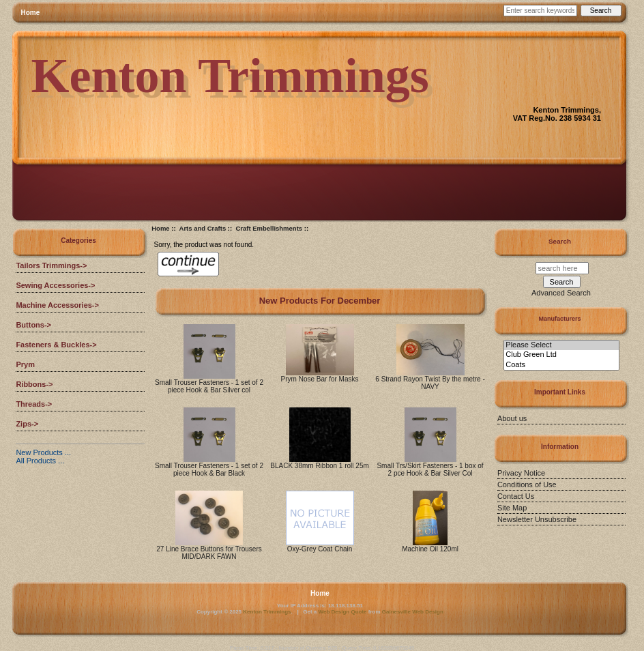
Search (560, 241)
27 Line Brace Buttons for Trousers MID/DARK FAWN (209, 553)
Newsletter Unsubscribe (537, 519)
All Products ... (40, 461)
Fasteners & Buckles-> (56, 345)
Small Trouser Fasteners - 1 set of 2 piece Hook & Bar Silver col (209, 386)
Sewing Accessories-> (55, 285)
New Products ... (43, 452)
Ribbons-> (34, 384)
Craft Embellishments (269, 228)
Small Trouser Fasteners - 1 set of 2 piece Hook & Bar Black (209, 469)
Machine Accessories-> (57, 305)
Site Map (512, 508)
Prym (25, 364)
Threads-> (34, 404)
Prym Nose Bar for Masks (320, 379)
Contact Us (516, 496)
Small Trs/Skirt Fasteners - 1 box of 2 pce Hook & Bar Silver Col (430, 469)
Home (31, 13)
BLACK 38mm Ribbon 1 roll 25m (320, 466)
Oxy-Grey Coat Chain (320, 549)
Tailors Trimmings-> (51, 265)
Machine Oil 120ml (430, 549)
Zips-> (27, 424)
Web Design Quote (343, 612)
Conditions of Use (527, 484)
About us (512, 418)
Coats (561, 365)
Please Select (561, 345)
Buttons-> (33, 325)
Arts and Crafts (203, 228)
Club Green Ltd (561, 355)
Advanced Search (561, 293)
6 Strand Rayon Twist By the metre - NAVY (430, 383)
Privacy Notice (521, 473)
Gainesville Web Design (413, 612)
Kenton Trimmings (267, 612)
